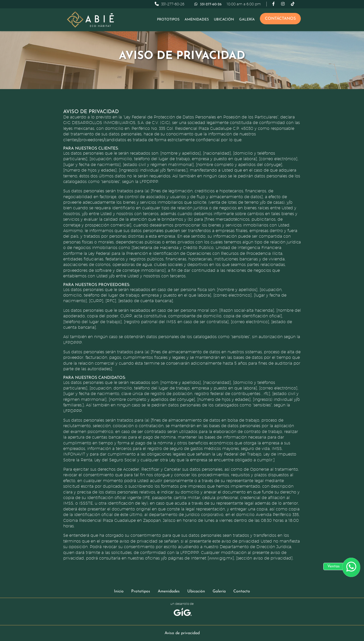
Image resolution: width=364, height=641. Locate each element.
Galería (247, 20)
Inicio (119, 591)
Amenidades (197, 20)
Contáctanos (280, 19)
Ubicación (224, 20)
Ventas (334, 566)
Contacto (242, 591)
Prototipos (168, 20)
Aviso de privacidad (182, 633)
